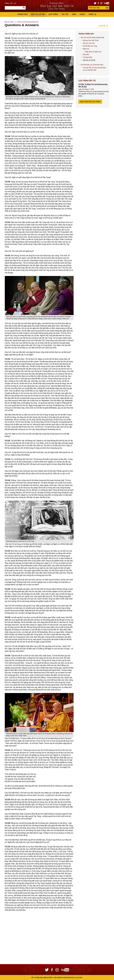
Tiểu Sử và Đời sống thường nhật (28, 22)
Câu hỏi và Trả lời (89, 60)
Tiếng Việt (10, 3)
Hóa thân (86, 54)
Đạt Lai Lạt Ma (38, 14)
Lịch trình (53, 14)
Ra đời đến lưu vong (90, 46)
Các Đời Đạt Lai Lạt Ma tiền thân (92, 65)
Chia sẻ (102, 26)
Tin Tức (65, 14)
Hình (74, 14)
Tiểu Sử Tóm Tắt (89, 43)
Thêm (92, 14)
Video (82, 14)
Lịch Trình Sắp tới (87, 81)
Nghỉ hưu (86, 49)
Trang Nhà (23, 14)
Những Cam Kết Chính (91, 40)
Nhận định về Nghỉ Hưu (93, 52)
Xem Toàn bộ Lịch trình (90, 102)
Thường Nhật (87, 57)
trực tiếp (94, 8)
